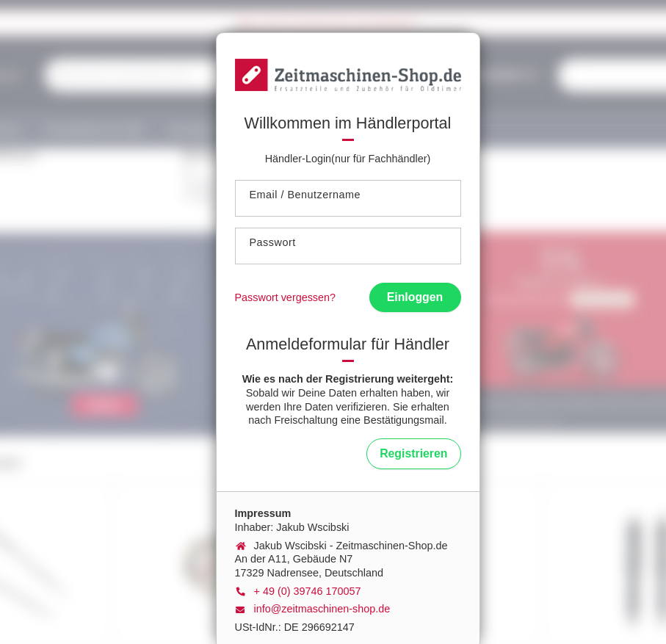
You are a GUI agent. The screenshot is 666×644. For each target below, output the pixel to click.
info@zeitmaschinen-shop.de (322, 609)
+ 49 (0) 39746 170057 (308, 591)
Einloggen (415, 297)
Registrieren (413, 453)
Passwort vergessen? (286, 297)
